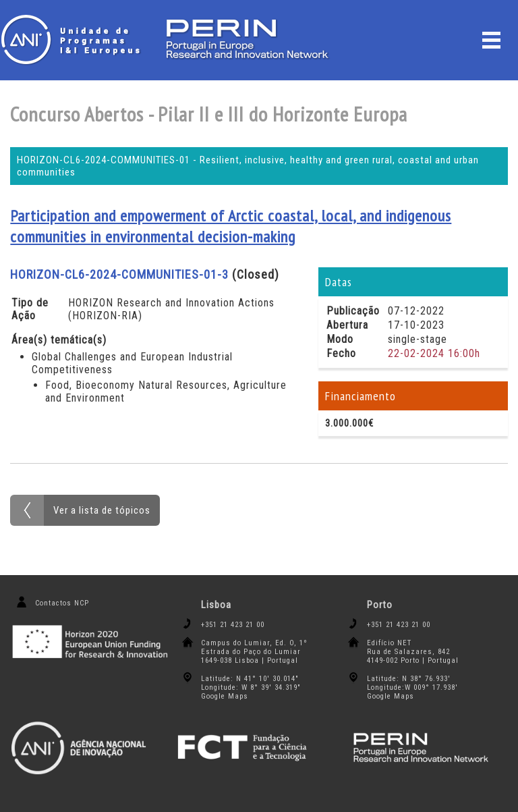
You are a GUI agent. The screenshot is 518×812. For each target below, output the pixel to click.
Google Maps (225, 696)
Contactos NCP (62, 603)
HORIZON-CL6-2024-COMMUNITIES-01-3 (119, 274)
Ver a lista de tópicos (102, 510)
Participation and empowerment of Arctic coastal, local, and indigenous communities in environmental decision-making (231, 226)
